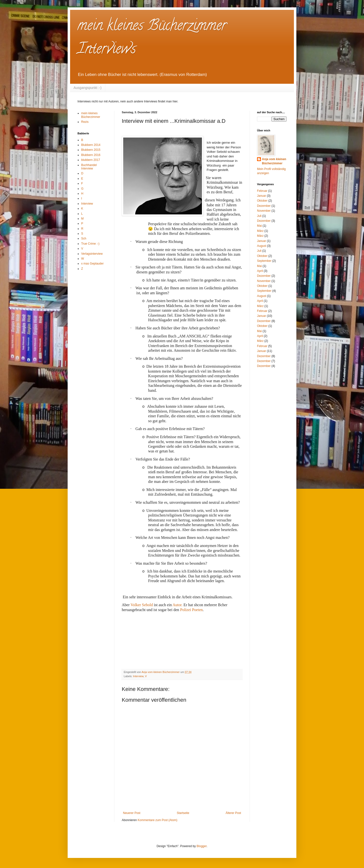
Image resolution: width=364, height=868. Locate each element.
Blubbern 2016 (91, 155)
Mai (259, 226)
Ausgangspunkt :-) (88, 88)
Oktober (262, 201)
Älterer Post (233, 813)
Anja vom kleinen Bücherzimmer (274, 161)
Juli (259, 216)
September (264, 261)
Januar (262, 196)
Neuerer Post (132, 813)
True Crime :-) (90, 244)
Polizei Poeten (191, 610)
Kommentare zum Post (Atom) (158, 820)
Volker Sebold (142, 605)
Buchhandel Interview (89, 167)
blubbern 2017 (91, 160)
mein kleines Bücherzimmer (91, 115)
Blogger (202, 846)
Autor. (178, 605)
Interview (138, 676)
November (264, 211)
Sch (84, 238)
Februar (262, 191)
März (260, 231)
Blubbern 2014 (91, 145)
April (260, 271)
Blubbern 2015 (91, 150)
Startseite (183, 813)
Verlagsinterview (92, 254)
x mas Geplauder (92, 264)
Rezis (85, 122)
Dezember (264, 206)
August (262, 246)
